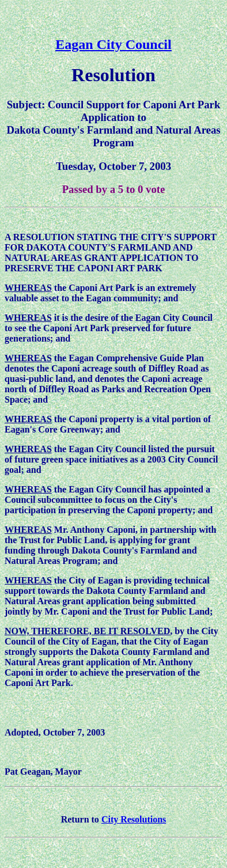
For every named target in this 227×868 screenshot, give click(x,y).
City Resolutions (134, 819)
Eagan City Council (113, 44)
